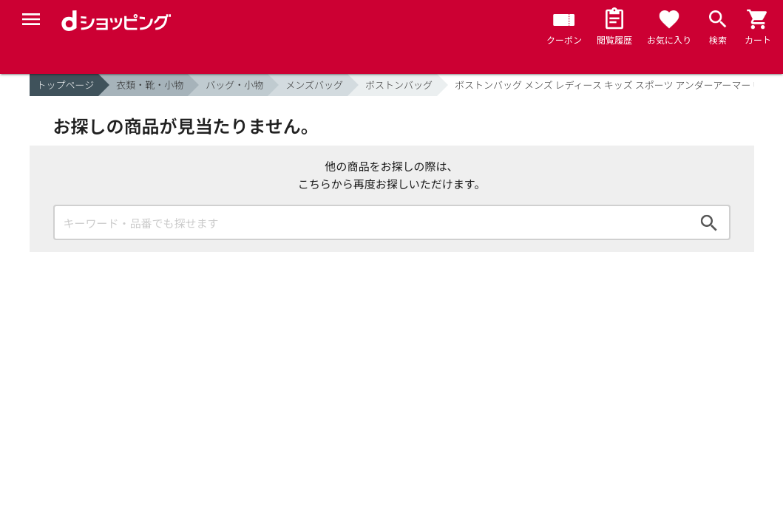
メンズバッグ (314, 85)
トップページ (66, 85)
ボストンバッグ (399, 85)
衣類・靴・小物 (150, 85)
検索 (709, 222)
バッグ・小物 (234, 85)
